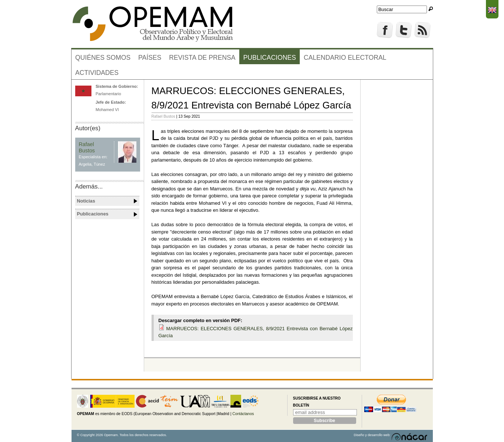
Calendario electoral (345, 58)
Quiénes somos (103, 58)
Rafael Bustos (164, 116)
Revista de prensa (202, 58)
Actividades (97, 73)
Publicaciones (270, 58)
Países (150, 58)
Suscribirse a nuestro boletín (317, 402)
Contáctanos (243, 414)
